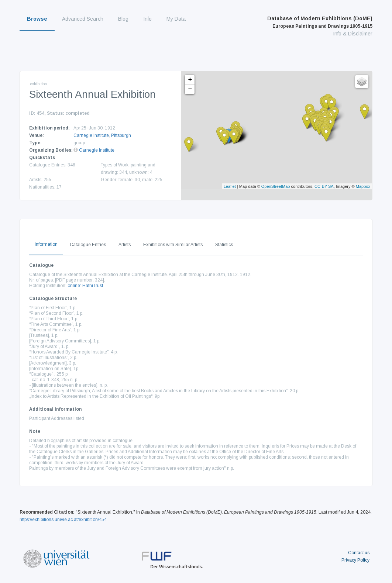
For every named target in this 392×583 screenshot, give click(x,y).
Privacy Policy (355, 560)
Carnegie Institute (91, 135)
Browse (37, 19)
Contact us (359, 553)
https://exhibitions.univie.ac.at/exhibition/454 (63, 520)
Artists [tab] (125, 245)
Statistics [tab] (224, 245)
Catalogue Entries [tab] (88, 245)
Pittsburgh (121, 135)
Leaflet (230, 186)
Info (147, 19)
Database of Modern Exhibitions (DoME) (320, 22)
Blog (123, 19)
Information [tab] (46, 244)
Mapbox (363, 186)
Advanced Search (83, 19)
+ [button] (190, 80)
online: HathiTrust (85, 286)
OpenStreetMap (276, 186)
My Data (176, 19)
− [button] (190, 89)
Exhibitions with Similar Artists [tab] (173, 245)
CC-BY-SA (324, 186)
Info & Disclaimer (353, 34)
